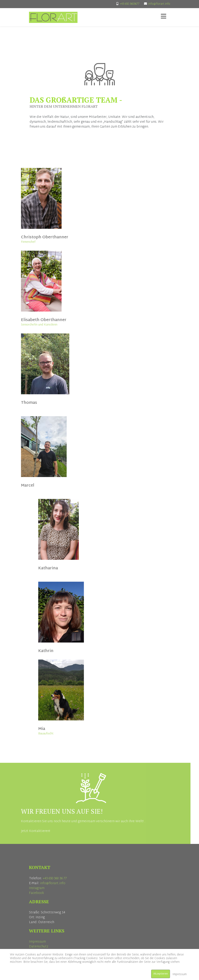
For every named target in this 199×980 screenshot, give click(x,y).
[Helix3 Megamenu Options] (164, 17)
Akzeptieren (161, 974)
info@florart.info (159, 4)
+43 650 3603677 (130, 4)
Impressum (180, 974)
